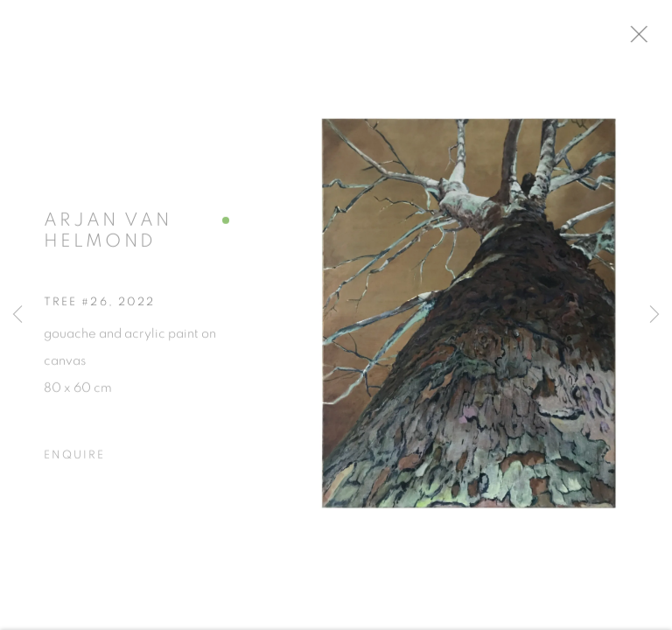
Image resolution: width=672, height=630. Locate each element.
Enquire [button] (74, 460)
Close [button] (650, 39)
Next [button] (654, 315)
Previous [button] (17, 315)
